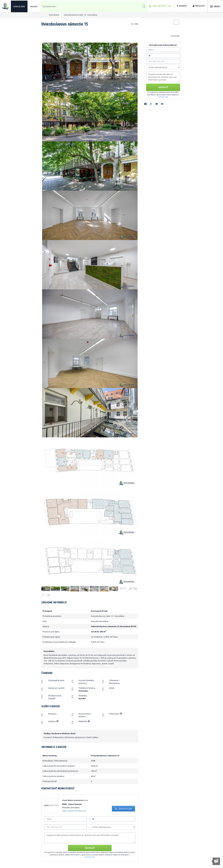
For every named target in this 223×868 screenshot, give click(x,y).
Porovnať (175, 36)
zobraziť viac (90, 857)
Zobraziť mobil (123, 809)
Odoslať (90, 848)
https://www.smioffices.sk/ (74, 811)
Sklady (34, 6)
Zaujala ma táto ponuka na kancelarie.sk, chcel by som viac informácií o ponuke (90, 838)
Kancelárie (19, 6)
